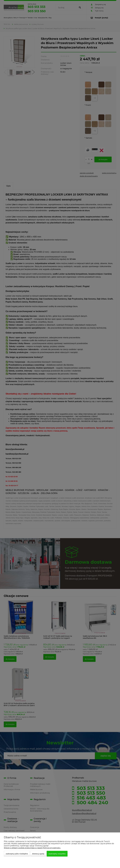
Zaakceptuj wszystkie (57, 854)
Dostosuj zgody (38, 854)
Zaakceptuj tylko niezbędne (17, 854)
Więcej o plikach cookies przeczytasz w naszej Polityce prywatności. (32, 848)
